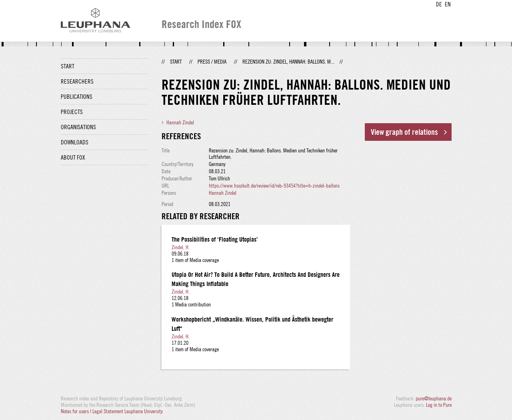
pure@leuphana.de (434, 398)
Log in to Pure (439, 405)
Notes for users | (77, 411)
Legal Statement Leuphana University (128, 411)
